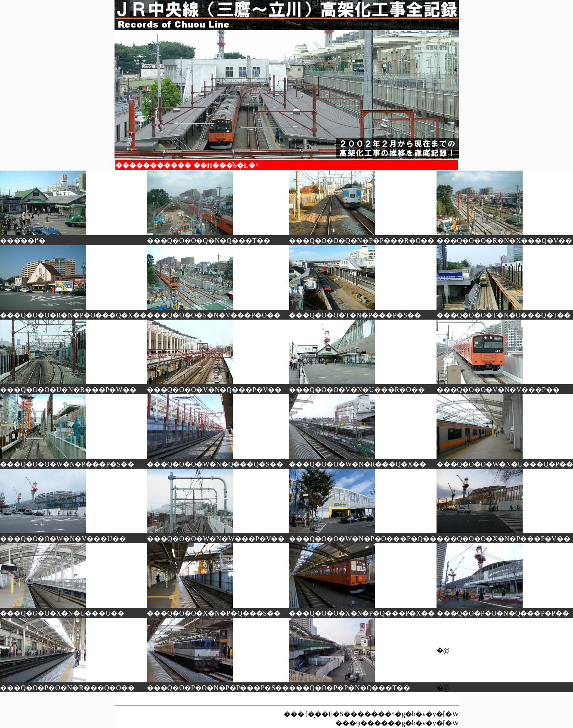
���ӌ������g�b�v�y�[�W (397, 723)
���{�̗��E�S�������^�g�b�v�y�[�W (371, 714)
